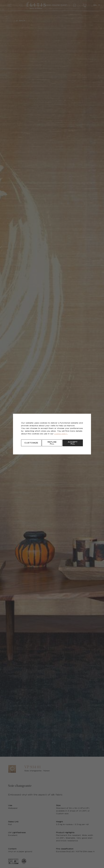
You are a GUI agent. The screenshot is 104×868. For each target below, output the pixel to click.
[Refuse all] (52, 443)
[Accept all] (73, 443)
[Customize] (31, 443)
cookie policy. (61, 434)
